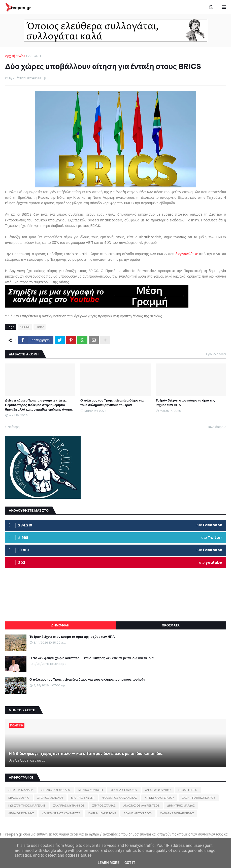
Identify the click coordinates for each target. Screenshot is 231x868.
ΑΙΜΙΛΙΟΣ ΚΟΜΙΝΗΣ (21, 813)
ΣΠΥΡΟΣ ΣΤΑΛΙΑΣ (104, 806)
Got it (130, 863)
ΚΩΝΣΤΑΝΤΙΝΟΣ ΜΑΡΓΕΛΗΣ (27, 806)
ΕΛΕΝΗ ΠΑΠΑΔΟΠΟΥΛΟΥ (199, 798)
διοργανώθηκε (187, 254)
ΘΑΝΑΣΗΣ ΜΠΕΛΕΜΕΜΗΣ (177, 813)
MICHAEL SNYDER (83, 798)
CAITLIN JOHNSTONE (102, 813)
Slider (40, 327)
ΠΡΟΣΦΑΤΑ (171, 625)
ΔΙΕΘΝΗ (35, 56)
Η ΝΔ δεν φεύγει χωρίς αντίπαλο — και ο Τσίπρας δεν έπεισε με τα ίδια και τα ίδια (91, 658)
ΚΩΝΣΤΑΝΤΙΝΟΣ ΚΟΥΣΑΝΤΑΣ (61, 813)
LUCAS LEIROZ (188, 790)
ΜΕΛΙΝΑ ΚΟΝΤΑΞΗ (91, 790)
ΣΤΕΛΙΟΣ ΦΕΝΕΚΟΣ (50, 798)
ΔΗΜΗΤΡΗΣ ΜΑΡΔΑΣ (181, 806)
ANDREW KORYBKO (158, 790)
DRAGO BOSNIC (19, 798)
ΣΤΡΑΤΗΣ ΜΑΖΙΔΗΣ (21, 790)
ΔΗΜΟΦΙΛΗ (60, 625)
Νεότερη (14, 427)
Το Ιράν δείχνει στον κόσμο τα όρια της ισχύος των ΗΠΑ (185, 403)
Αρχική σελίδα (15, 56)
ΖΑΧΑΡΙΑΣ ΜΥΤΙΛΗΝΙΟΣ (69, 806)
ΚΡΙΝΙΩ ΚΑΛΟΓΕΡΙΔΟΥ (159, 798)
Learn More (109, 863)
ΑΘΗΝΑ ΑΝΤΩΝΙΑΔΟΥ (138, 813)
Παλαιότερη (215, 427)
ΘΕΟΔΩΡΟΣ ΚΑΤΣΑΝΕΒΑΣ (120, 798)
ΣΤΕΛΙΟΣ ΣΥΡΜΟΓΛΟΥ (56, 790)
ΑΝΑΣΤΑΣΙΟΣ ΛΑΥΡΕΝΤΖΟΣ (141, 806)
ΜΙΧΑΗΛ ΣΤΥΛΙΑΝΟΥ (124, 790)
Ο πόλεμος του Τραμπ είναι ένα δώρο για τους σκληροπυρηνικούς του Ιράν (112, 403)
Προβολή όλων (216, 354)
